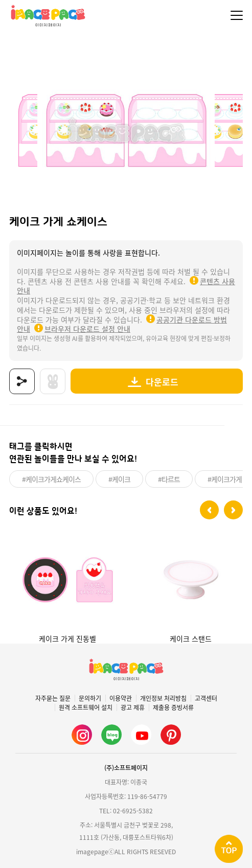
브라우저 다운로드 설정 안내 (87, 329)
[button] (209, 510)
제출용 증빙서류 (173, 707)
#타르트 (169, 479)
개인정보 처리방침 (163, 698)
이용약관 (121, 698)
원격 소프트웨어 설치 (86, 707)
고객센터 (206, 698)
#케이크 (119, 479)
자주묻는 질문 (53, 698)
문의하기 (90, 698)
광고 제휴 (133, 707)
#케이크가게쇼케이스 (51, 479)
